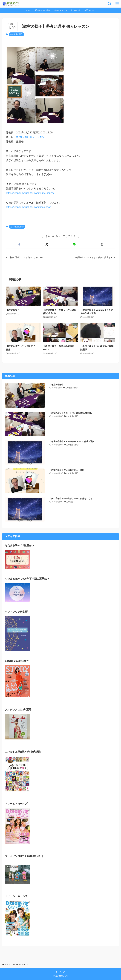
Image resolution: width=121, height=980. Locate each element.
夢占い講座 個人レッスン (30, 137)
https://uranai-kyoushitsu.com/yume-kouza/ (30, 193)
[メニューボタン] (117, 4)
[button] (19, 244)
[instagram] (64, 972)
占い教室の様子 (16, 34)
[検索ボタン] (110, 4)
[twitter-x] (60, 972)
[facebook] (57, 972)
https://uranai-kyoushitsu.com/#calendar (28, 207)
